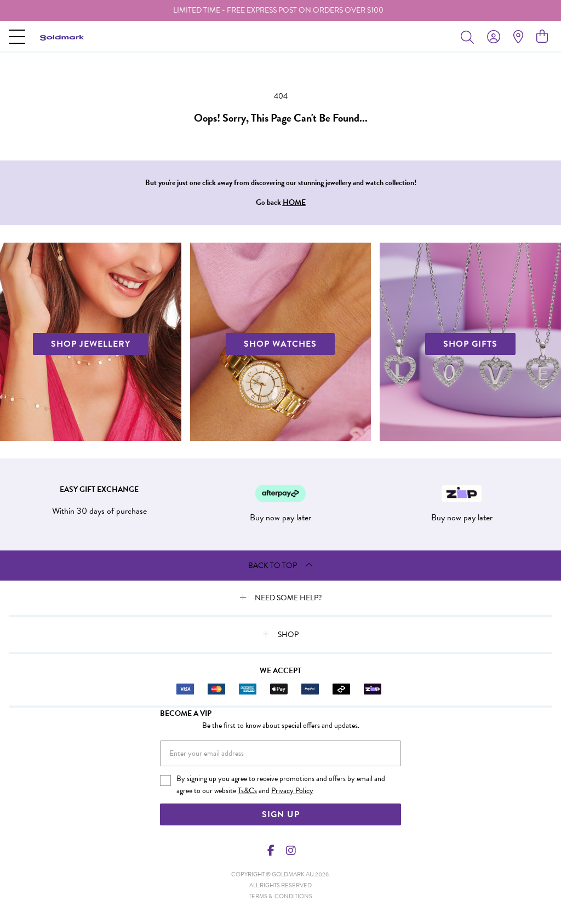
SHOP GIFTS (470, 344)
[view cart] (542, 37)
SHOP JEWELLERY (91, 344)
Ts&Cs (247, 791)
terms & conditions (280, 896)
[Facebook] (271, 851)
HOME (294, 202)
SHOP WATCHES (280, 344)
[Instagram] (290, 851)
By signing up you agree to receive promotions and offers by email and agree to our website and (281, 785)
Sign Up (281, 814)
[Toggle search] (470, 37)
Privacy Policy (292, 791)
